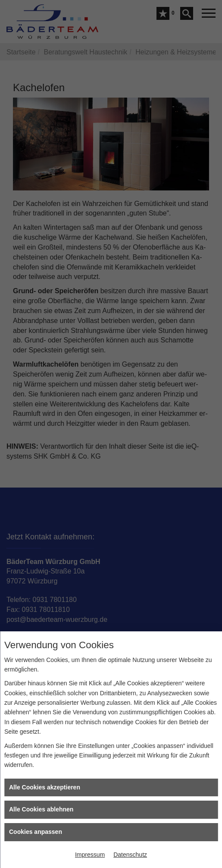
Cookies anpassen (36, 832)
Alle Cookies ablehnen (41, 809)
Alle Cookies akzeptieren (45, 787)
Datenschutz (130, 855)
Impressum (90, 855)
